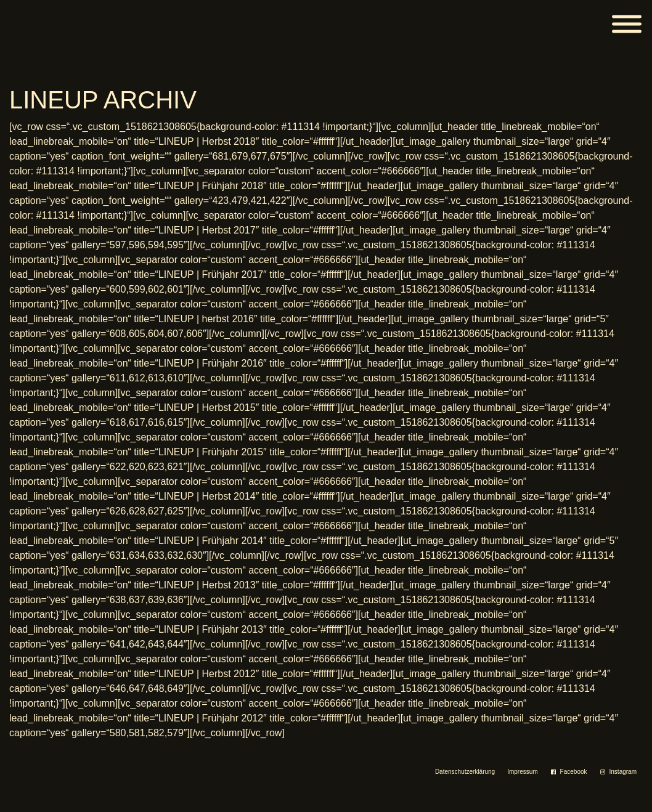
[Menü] (627, 24)
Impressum (522, 772)
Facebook (574, 772)
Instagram (623, 772)
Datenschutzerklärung (465, 772)
